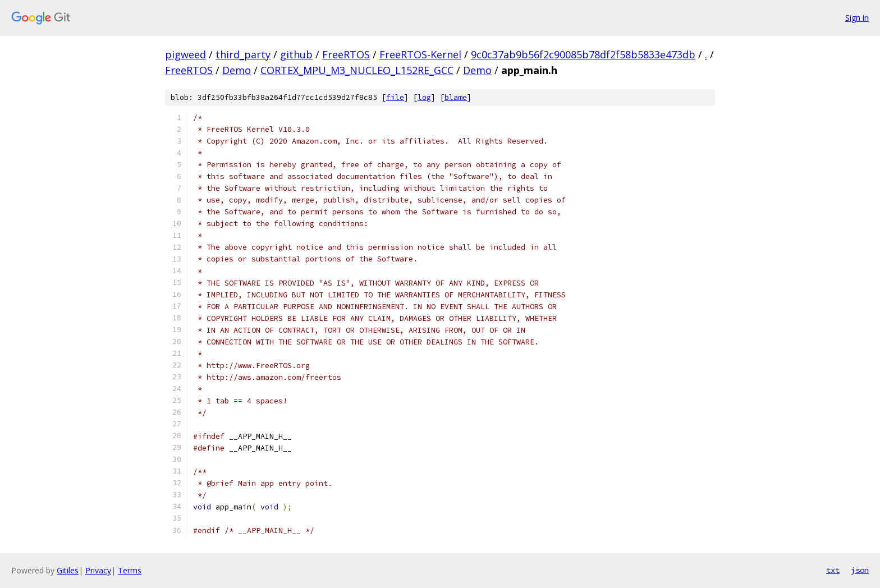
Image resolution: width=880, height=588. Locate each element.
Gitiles (68, 570)
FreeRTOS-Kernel (420, 54)
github (296, 54)
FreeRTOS (346, 54)
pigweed (185, 54)
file (395, 97)
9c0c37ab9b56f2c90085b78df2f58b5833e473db (583, 54)
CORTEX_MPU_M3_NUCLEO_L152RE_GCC (357, 70)
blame (456, 97)
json (860, 570)
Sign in (857, 18)
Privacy (98, 570)
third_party (243, 54)
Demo (237, 70)
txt (833, 570)
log (424, 97)
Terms (130, 570)
